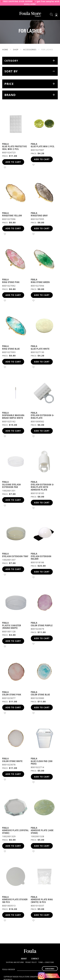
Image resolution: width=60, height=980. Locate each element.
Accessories (30, 50)
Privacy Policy (31, 962)
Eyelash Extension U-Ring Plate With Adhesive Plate (43, 487)
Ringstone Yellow (12, 215)
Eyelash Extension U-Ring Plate (43, 416)
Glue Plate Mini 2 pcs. (43, 146)
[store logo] (30, 14)
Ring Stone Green (40, 282)
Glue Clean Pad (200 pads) (42, 762)
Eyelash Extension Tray (15, 556)
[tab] (30, 61)
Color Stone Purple (42, 625)
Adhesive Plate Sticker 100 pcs (15, 901)
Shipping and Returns (15, 962)
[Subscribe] (50, 969)
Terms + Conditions (46, 962)
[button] (5, 167)
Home (5, 50)
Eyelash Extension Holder (41, 558)
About (24, 958)
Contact (35, 958)
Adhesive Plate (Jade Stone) (42, 832)
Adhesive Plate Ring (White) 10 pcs (42, 901)
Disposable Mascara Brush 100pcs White (13, 416)
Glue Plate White (40, 349)
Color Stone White (12, 761)
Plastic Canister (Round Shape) (12, 627)
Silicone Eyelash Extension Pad (11, 486)
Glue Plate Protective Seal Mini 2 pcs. (15, 148)
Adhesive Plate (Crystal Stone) (15, 832)
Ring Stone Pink (11, 282)
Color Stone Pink (12, 694)
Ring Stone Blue (11, 349)
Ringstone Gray (39, 215)
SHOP (16, 50)
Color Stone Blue (40, 694)
